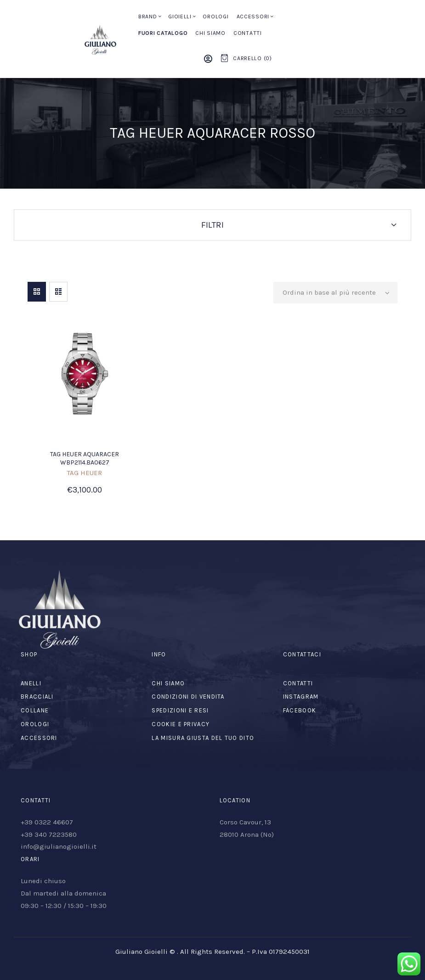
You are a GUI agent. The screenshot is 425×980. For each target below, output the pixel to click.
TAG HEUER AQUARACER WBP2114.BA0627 (85, 458)
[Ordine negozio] (335, 293)
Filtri (212, 225)
